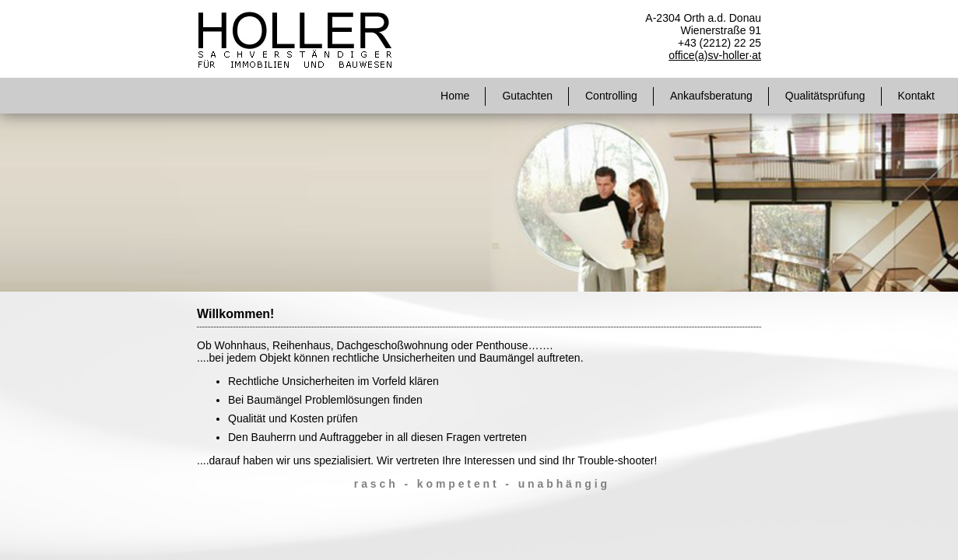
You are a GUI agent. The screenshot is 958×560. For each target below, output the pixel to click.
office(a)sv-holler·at (715, 55)
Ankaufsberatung (711, 96)
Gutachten (527, 96)
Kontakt (916, 96)
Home (455, 96)
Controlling (611, 96)
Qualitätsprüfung (825, 96)
